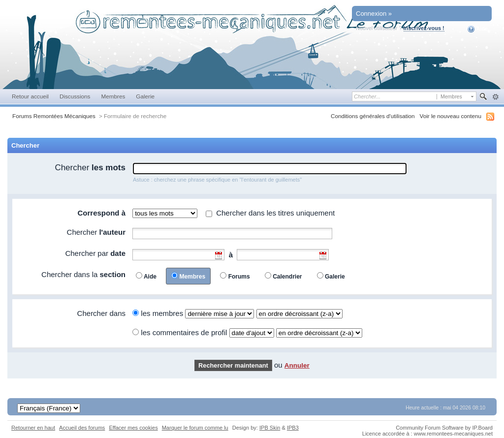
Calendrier (287, 277)
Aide (478, 29)
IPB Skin (270, 428)
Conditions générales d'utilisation (373, 116)
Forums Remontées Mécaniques (54, 116)
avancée (495, 97)
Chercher (90, 168)
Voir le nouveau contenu (451, 116)
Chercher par (95, 253)
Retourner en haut (33, 428)
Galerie (145, 96)
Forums (239, 277)
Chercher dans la (83, 274)
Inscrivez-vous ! (424, 28)
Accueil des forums (82, 428)
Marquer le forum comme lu (195, 428)
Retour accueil (30, 96)
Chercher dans (101, 313)
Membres (113, 96)
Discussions (75, 96)
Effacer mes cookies (133, 428)
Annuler (297, 365)
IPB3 (293, 428)
